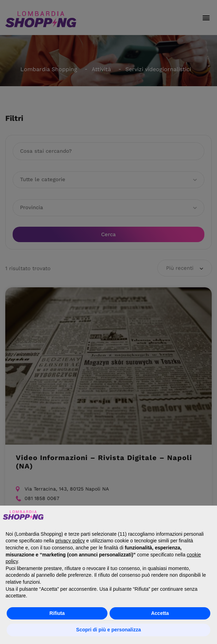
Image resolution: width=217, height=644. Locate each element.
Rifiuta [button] (57, 613)
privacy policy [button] (70, 541)
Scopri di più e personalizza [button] (108, 630)
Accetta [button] (160, 613)
